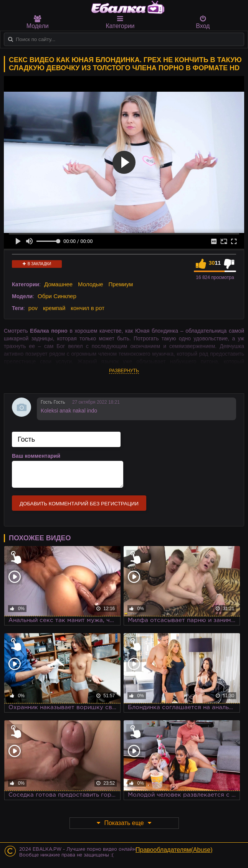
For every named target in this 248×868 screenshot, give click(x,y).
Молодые (91, 284)
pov (33, 308)
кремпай (54, 308)
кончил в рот (88, 308)
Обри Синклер (57, 296)
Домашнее (58, 284)
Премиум (121, 284)
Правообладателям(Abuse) (174, 850)
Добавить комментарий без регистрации (79, 504)
